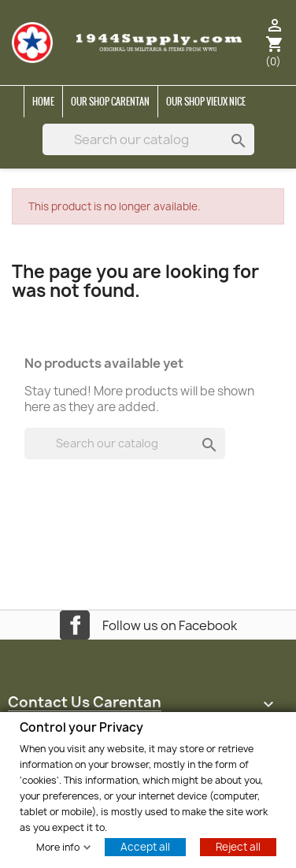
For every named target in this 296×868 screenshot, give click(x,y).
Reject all (238, 846)
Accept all (145, 846)
